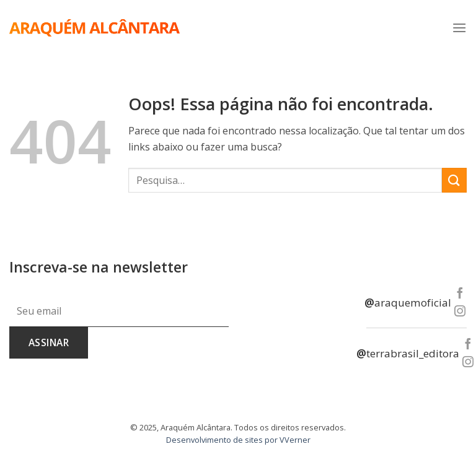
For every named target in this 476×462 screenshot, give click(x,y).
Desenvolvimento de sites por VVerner (238, 440)
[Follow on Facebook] (460, 294)
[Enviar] (454, 180)
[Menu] (459, 28)
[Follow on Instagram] (460, 312)
